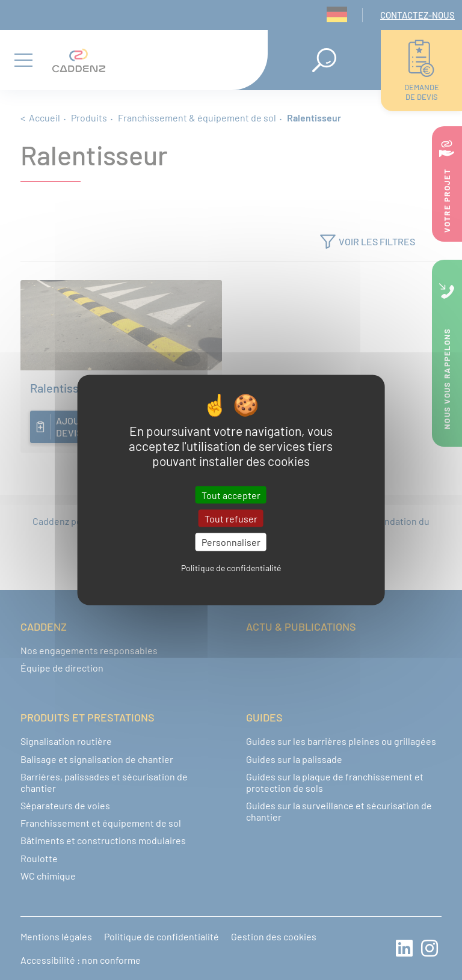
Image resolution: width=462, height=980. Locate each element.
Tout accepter (231, 495)
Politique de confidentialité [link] (231, 567)
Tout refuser (231, 519)
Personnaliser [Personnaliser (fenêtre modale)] (231, 542)
